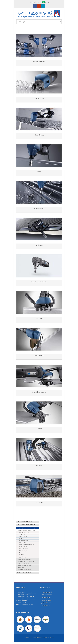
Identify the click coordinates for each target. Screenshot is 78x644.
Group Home (34, 2)
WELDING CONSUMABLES (25, 522)
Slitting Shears (39, 98)
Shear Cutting (39, 135)
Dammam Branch (47, 592)
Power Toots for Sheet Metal (26, 530)
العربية (45, 3)
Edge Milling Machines (39, 392)
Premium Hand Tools (24, 570)
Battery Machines (39, 61)
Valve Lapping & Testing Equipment (25, 566)
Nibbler (39, 172)
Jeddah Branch (46, 603)
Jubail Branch (46, 597)
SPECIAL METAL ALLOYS (24, 573)
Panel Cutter (39, 245)
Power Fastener (39, 355)
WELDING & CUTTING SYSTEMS (26, 525)
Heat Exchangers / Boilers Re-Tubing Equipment (27, 562)
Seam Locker (39, 319)
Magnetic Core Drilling (25, 559)
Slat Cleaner (39, 502)
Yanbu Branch (46, 605)
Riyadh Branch (46, 600)
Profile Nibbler (39, 208)
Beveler (39, 429)
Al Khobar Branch (47, 595)
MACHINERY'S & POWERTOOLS (26, 528)
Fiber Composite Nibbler (39, 282)
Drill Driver (39, 465)
